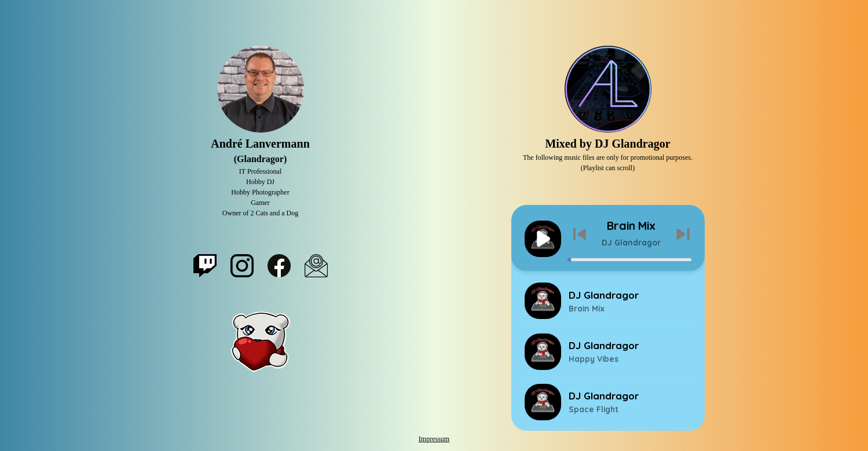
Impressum (434, 439)
